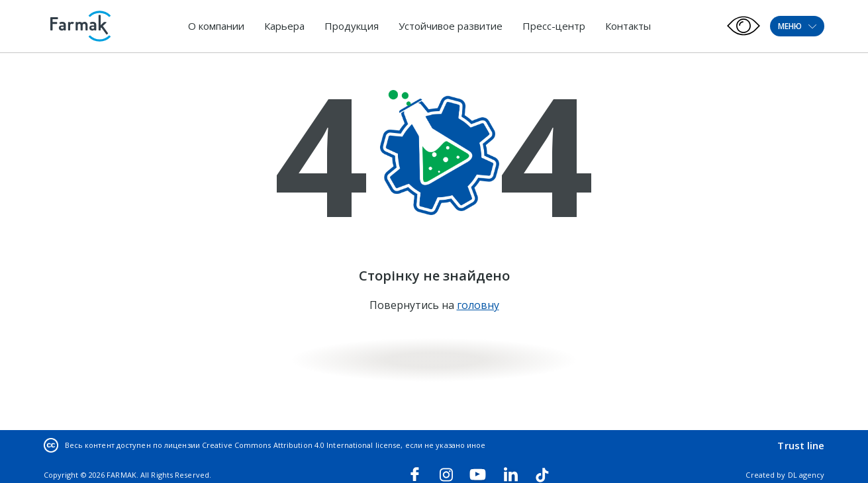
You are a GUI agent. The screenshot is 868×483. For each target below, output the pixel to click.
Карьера (284, 26)
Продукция (352, 26)
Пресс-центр (554, 26)
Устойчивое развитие (451, 26)
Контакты (628, 26)
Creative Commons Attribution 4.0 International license (301, 445)
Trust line (801, 445)
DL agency (806, 475)
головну (478, 305)
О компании (216, 26)
